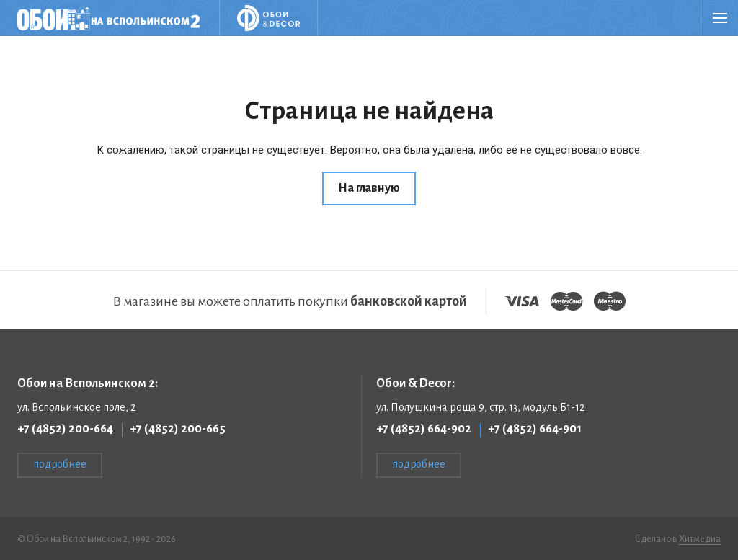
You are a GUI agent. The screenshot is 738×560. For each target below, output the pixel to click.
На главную (369, 188)
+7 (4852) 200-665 (178, 429)
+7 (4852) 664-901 (535, 429)
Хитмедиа (700, 539)
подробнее (60, 464)
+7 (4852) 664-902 (424, 429)
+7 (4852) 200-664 (65, 429)
